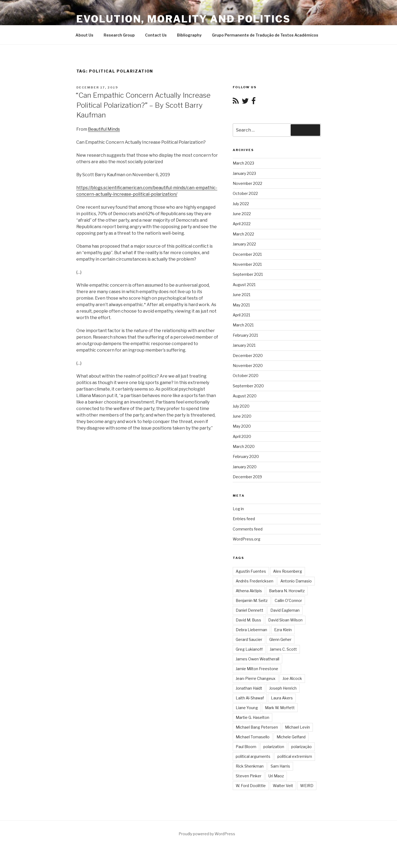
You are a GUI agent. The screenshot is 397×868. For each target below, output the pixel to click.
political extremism (295, 756)
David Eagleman (285, 610)
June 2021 (242, 295)
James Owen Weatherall (257, 659)
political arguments (253, 756)
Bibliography (189, 35)
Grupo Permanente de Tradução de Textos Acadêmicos (265, 35)
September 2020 (248, 386)
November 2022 (247, 183)
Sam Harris (280, 766)
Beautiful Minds (104, 129)
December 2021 (247, 254)
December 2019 (247, 477)
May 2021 (241, 305)
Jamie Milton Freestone (257, 669)
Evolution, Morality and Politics (183, 19)
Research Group (119, 35)
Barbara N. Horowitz (287, 591)
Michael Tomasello (253, 737)
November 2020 (248, 366)
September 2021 (248, 274)
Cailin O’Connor (288, 600)
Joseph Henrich (283, 688)
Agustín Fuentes (251, 571)
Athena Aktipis (249, 591)
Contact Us (156, 35)
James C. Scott (283, 649)
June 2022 (242, 214)
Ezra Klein (283, 630)
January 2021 (244, 345)
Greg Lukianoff (249, 649)
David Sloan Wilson (285, 620)
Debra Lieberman (251, 630)
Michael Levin (297, 727)
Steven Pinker (249, 776)
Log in (238, 509)
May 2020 (242, 426)
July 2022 (241, 204)
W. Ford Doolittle (251, 786)
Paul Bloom (246, 747)
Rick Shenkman (250, 766)
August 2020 (245, 396)
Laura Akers (282, 698)
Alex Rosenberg (288, 571)
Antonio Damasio (296, 581)
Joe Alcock (292, 678)
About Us (84, 35)
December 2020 (248, 356)
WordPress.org (247, 539)
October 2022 (245, 193)
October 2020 (246, 376)
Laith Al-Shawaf (250, 698)
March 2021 (243, 325)
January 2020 (245, 467)
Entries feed (244, 519)
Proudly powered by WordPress (207, 834)
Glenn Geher (280, 639)
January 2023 (244, 173)
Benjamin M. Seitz (252, 600)
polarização (301, 747)
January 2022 (244, 244)
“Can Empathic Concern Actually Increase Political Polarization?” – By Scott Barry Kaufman (143, 105)
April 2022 (242, 224)
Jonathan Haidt (249, 688)
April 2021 (241, 315)
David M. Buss (248, 620)
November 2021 (247, 264)
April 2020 (242, 436)
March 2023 (243, 163)
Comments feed (248, 529)
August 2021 (244, 285)
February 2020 (246, 456)
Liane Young (247, 708)
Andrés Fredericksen (255, 581)
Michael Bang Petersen (257, 727)
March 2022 (243, 234)
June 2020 (242, 416)
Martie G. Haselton (252, 717)
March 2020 (244, 446)
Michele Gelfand (291, 737)
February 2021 (245, 335)
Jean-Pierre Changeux (256, 678)
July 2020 (241, 406)
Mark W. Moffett (280, 708)
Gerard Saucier (249, 639)
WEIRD (307, 786)
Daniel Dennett (250, 610)
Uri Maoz (276, 776)
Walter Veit (283, 786)
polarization (274, 747)
